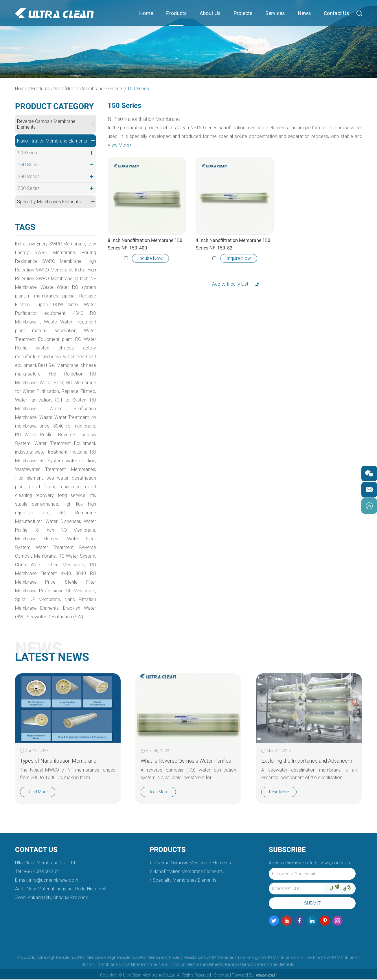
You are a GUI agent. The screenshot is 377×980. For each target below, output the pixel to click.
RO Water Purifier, (58, 435)
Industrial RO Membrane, (42, 461)
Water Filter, (70, 383)
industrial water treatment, (68, 452)
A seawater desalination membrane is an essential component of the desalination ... (309, 774)
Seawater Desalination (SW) (55, 617)
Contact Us (336, 13)
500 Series (56, 189)
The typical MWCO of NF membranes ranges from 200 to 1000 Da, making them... (68, 774)
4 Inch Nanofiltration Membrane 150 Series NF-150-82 (233, 244)
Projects (243, 13)
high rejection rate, (63, 513)
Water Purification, (69, 400)
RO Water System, (77, 556)
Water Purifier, (54, 530)
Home (146, 13)
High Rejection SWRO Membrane (138, 958)
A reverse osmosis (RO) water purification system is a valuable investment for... (188, 774)
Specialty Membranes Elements (56, 202)
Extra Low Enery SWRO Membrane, (51, 244)
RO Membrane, (64, 409)
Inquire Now (150, 258)
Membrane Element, (61, 539)
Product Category (54, 106)
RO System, (83, 461)
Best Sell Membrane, (70, 366)
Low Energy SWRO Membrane (265, 958)
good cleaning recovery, (69, 496)
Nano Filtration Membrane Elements (191, 965)
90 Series (56, 153)
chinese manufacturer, (38, 374)
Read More (38, 792)
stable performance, (75, 504)
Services (275, 13)
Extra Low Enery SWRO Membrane (325, 958)
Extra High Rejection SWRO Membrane (71, 958)
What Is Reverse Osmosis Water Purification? (188, 761)
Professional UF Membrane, (67, 591)
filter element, (57, 478)
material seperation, (55, 331)
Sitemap (222, 976)
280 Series (56, 177)
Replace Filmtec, (32, 400)
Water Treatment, (61, 548)
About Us (210, 13)
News (304, 13)
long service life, (33, 504)
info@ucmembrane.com (54, 881)
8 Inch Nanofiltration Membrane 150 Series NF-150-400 (145, 244)
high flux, (25, 513)
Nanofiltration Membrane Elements (89, 89)
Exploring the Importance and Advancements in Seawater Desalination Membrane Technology (309, 761)
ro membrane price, (58, 426)
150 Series (139, 89)
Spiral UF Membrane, (38, 600)
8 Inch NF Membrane (138, 965)
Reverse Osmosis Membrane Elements (56, 124)
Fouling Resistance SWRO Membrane (203, 958)
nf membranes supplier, (53, 296)
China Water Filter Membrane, (50, 565)
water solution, (31, 470)
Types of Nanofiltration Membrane (58, 761)
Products (176, 13)
